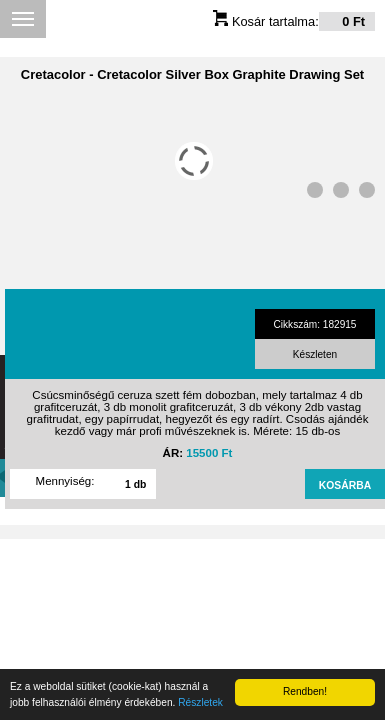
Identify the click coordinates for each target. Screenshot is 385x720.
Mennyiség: (65, 481)
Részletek (200, 702)
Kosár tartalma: (294, 21)
